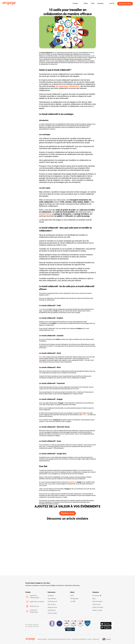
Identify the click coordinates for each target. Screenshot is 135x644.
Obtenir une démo (98, 607)
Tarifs (93, 3)
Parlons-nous (96, 604)
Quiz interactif (52, 599)
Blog (94, 599)
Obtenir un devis (97, 610)
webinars (85, 415)
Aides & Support (97, 601)
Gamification (52, 610)
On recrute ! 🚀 (97, 596)
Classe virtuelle (52, 613)
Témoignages (74, 599)
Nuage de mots (52, 607)
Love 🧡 (73, 601)
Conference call (52, 601)
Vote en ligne (52, 604)
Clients (86, 3)
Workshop (51, 596)
